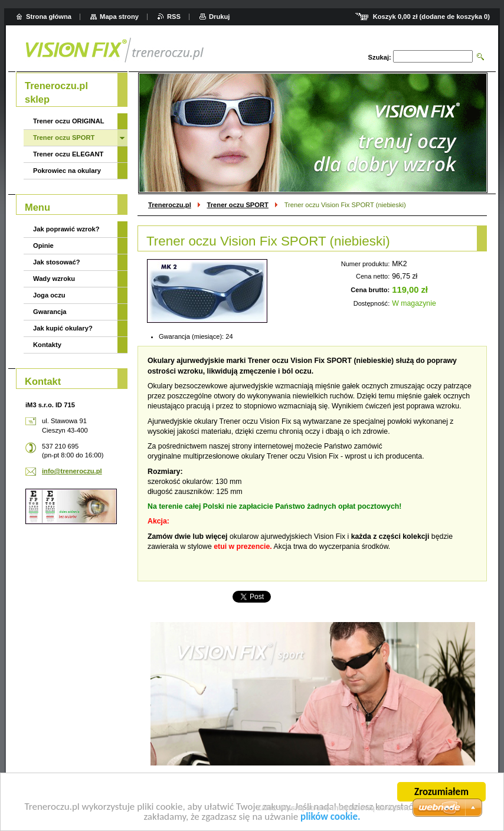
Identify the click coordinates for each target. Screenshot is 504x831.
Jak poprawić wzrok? (66, 229)
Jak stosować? (57, 262)
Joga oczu (49, 295)
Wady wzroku (54, 279)
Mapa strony (119, 17)
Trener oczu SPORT (238, 205)
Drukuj (219, 17)
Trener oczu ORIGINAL (69, 121)
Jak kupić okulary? (63, 328)
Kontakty (47, 345)
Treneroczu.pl (170, 205)
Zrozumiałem (441, 793)
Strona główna (49, 17)
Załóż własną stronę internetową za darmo (334, 808)
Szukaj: (380, 57)
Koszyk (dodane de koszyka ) (431, 17)
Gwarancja (50, 312)
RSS (174, 17)
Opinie (43, 246)
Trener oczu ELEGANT (68, 154)
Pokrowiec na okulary (67, 171)
